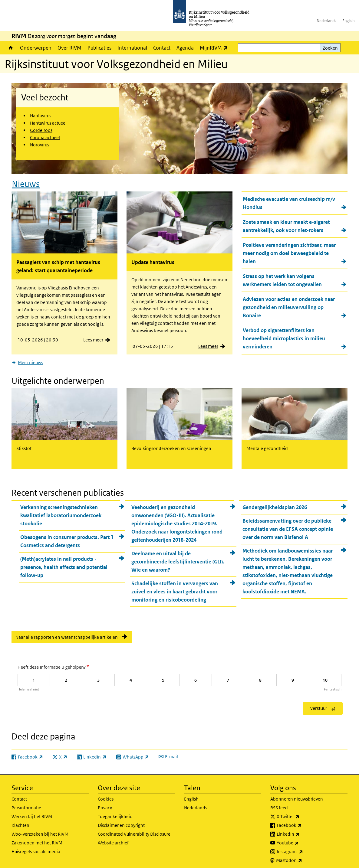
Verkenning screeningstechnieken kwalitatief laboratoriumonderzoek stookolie (61, 512)
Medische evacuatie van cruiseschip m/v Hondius (289, 201)
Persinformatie (26, 804)
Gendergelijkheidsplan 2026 (275, 504)
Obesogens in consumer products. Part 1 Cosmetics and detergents (67, 538)
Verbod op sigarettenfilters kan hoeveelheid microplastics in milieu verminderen (284, 337)
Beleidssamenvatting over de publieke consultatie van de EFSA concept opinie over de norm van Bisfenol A (288, 525)
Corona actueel (45, 137)
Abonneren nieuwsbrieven (297, 795)
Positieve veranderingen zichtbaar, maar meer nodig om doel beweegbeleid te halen (289, 251)
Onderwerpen (36, 48)
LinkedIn (301, 830)
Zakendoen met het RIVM (37, 839)
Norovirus (40, 145)
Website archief (113, 839)
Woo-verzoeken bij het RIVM (40, 830)
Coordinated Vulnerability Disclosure (134, 830)
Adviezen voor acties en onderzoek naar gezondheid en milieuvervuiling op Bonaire (289, 305)
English (348, 21)
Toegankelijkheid (115, 813)
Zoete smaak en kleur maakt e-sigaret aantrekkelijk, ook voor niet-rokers (286, 224)
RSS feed (279, 804)
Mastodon (302, 857)
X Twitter (301, 813)
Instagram (303, 848)
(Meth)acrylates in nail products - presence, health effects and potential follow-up (64, 563)
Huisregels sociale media (36, 848)
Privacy (105, 804)
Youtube (301, 839)
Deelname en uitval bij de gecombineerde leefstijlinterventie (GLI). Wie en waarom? (178, 558)
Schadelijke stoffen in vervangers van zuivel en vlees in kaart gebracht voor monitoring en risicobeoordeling (175, 588)
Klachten (20, 821)
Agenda (185, 48)
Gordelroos (41, 130)
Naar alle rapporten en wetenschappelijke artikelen (67, 633)
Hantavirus (41, 116)
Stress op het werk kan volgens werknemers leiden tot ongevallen (282, 278)
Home (11, 48)
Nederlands (326, 21)
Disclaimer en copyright (121, 821)
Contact (162, 48)
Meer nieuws (30, 361)
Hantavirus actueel (48, 123)
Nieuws (26, 182)
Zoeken (330, 48)
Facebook (303, 821)
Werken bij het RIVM (32, 813)
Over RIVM (69, 48)
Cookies (106, 795)
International (132, 48)
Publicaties (99, 48)
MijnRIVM (215, 48)
